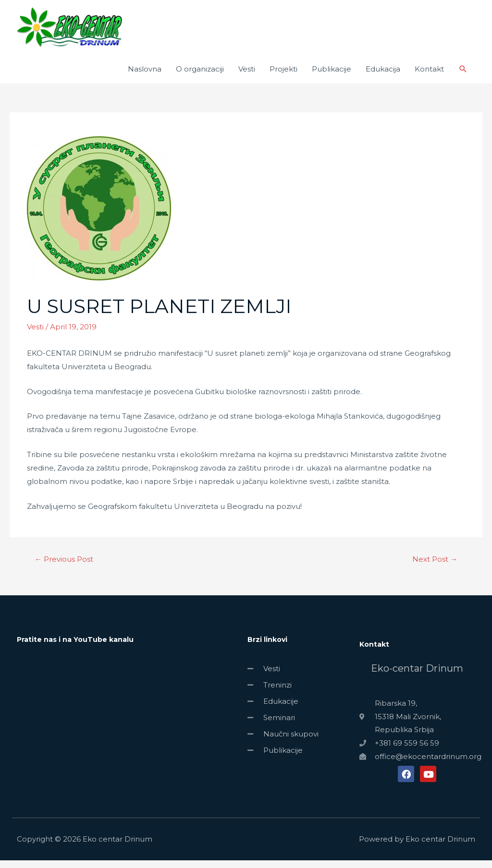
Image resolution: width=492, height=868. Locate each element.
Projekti (283, 77)
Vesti (247, 77)
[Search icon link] (463, 77)
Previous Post (64, 567)
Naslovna (145, 77)
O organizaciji (200, 77)
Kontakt (429, 77)
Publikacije (332, 77)
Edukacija (383, 77)
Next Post (435, 567)
